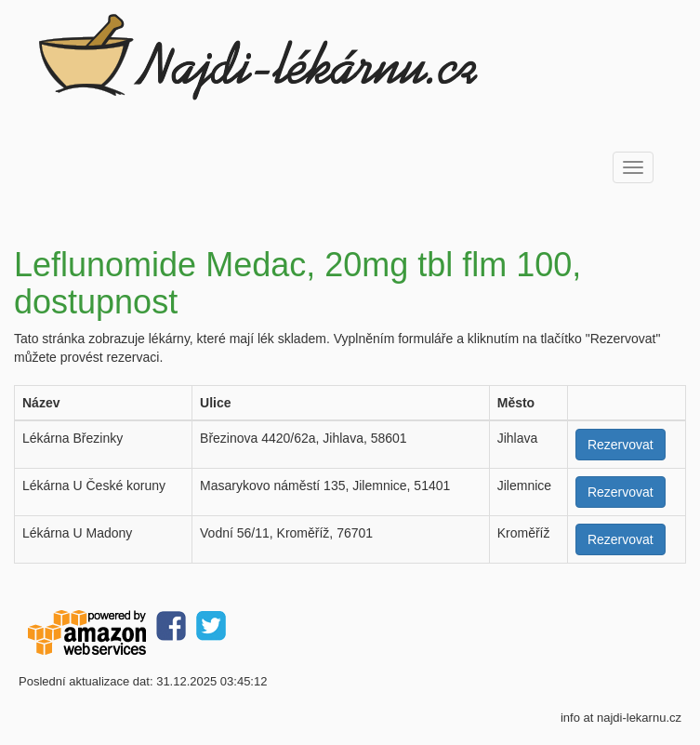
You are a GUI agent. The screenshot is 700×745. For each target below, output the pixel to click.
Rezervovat (621, 445)
